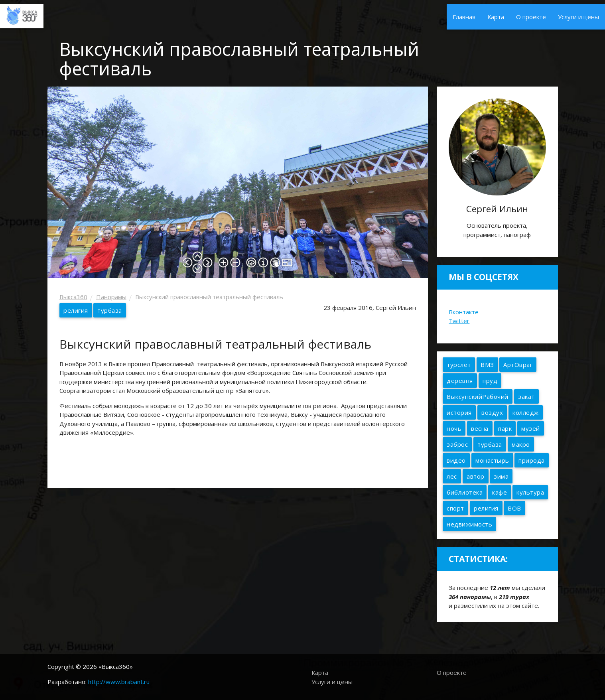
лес (452, 476)
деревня (460, 381)
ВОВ (514, 508)
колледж (526, 412)
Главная (464, 17)
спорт (455, 508)
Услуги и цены (578, 17)
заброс (457, 444)
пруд (490, 381)
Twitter (459, 321)
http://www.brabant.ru (119, 682)
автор (476, 476)
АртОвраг (518, 365)
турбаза (110, 310)
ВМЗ (487, 365)
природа (532, 460)
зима (501, 476)
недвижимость (469, 524)
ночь (454, 428)
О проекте (531, 17)
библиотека (465, 492)
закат (526, 396)
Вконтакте (464, 312)
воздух (492, 412)
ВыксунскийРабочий (478, 396)
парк (505, 428)
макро (521, 444)
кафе (500, 492)
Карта (496, 17)
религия (76, 310)
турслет (459, 365)
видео (456, 460)
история (459, 412)
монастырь (492, 460)
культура (530, 492)
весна (480, 428)
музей (531, 428)
